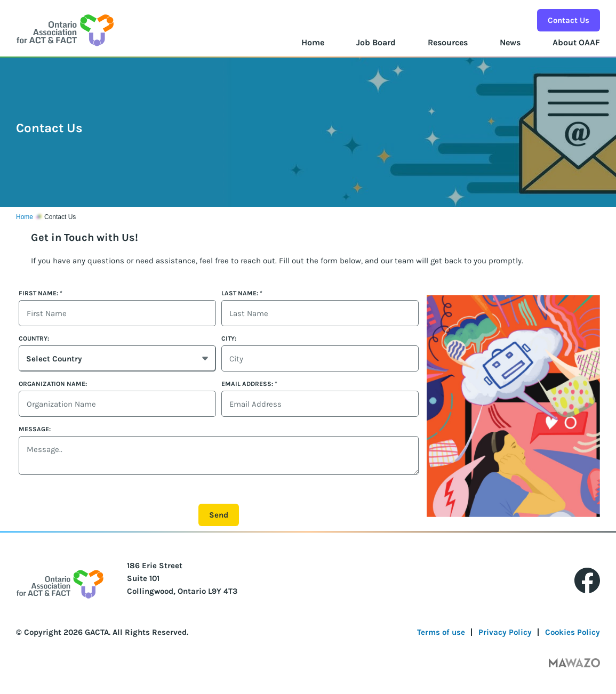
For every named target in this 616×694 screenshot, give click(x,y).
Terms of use (441, 632)
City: (229, 338)
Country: (34, 338)
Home (313, 42)
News (510, 42)
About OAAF (576, 42)
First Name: (41, 293)
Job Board (376, 42)
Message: (35, 429)
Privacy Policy (505, 632)
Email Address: (249, 384)
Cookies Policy (573, 632)
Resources (448, 42)
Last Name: (242, 293)
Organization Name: (53, 384)
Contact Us (569, 20)
